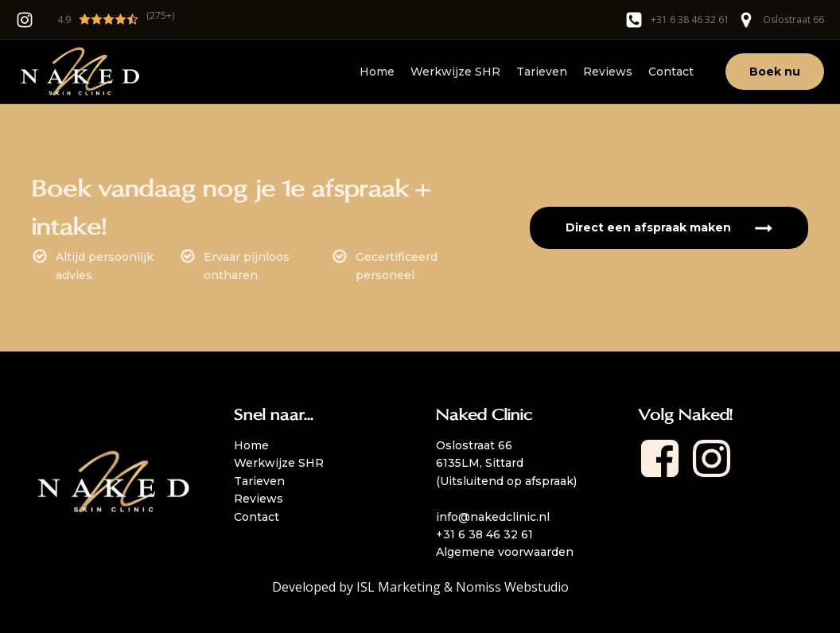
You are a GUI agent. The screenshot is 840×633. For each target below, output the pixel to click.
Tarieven (542, 72)
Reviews (608, 72)
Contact (671, 72)
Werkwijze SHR (455, 72)
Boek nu (775, 72)
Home (377, 72)
